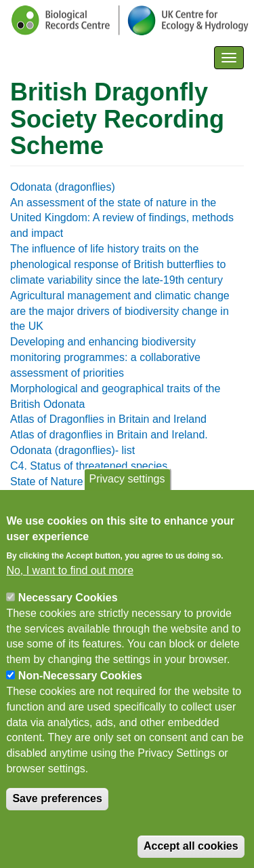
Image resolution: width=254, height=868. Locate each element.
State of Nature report (62, 482)
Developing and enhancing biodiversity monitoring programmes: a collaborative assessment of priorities (105, 357)
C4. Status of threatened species (89, 466)
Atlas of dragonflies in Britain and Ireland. (109, 435)
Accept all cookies (191, 855)
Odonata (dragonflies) (63, 187)
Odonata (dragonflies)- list (72, 450)
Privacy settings (127, 489)
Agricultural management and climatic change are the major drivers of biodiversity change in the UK (120, 311)
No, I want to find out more (70, 580)
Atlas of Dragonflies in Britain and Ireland (108, 419)
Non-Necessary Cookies (80, 685)
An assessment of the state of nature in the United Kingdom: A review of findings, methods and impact (122, 218)
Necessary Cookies (68, 607)
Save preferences (57, 808)
